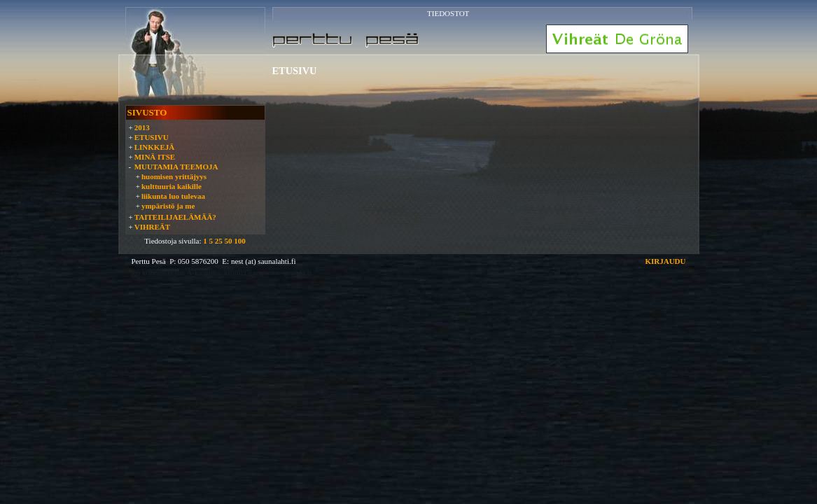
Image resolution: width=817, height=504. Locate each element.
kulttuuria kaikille (172, 186)
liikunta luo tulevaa (173, 196)
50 (228, 241)
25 (219, 241)
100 (240, 241)
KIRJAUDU (665, 261)
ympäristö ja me (168, 206)
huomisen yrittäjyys (174, 176)
